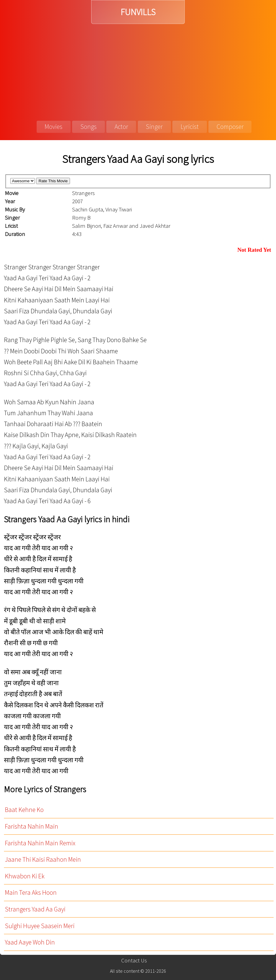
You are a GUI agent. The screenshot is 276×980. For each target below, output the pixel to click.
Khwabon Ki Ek (25, 876)
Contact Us (134, 960)
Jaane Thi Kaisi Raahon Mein (43, 859)
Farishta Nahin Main (32, 826)
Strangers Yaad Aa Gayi (35, 909)
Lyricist (190, 127)
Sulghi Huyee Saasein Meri (40, 926)
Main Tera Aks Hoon (31, 892)
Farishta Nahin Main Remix (40, 843)
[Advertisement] (138, 69)
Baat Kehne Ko (24, 810)
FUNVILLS (138, 12)
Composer (230, 127)
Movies (53, 127)
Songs (88, 127)
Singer (154, 127)
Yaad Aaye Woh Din (30, 942)
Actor (121, 127)
